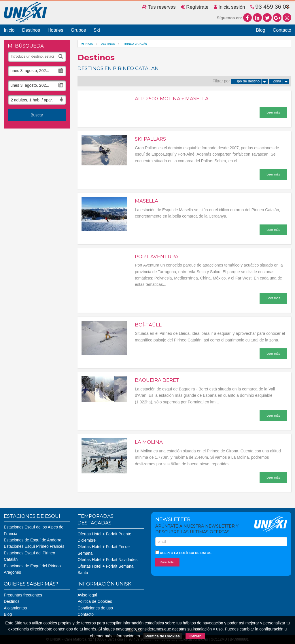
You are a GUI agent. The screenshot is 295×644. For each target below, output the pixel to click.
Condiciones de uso (95, 608)
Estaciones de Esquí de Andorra (33, 540)
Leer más (273, 112)
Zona (281, 81)
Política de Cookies (95, 601)
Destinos (31, 30)
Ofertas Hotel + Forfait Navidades (107, 560)
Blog (261, 30)
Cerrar (195, 636)
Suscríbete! (168, 562)
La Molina (149, 442)
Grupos (78, 30)
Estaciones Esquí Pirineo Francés (34, 546)
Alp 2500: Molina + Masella (172, 99)
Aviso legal (87, 595)
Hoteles (55, 30)
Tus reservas (159, 7)
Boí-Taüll (148, 325)
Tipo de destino (251, 81)
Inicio (9, 30)
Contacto (282, 30)
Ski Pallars (150, 139)
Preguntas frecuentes (23, 595)
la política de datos (193, 553)
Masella (146, 201)
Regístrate (195, 7)
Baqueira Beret (157, 380)
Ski (97, 30)
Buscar (37, 115)
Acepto (183, 553)
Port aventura (157, 256)
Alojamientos (15, 608)
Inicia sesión (229, 7)
